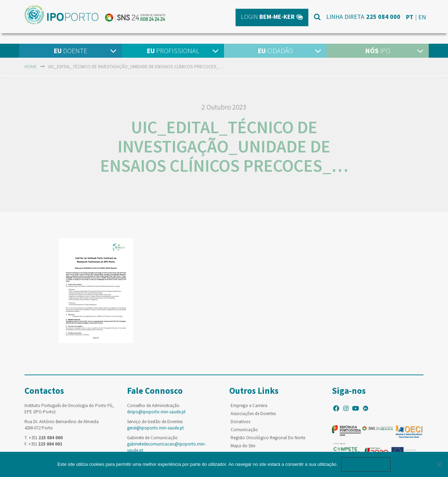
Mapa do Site (243, 446)
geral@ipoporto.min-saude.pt (155, 428)
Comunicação (244, 430)
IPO (378, 51)
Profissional (173, 51)
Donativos (240, 422)
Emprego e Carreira (249, 405)
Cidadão (275, 51)
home (31, 66)
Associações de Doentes (253, 414)
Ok (366, 464)
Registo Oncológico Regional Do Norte (268, 438)
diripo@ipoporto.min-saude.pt (156, 412)
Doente (70, 51)
